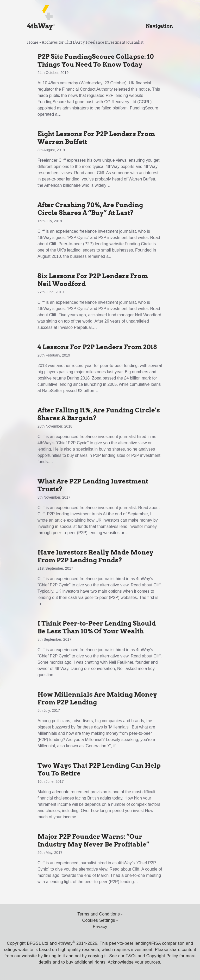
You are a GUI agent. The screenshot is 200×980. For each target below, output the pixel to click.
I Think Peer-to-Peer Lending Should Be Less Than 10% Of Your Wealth (97, 627)
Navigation (159, 26)
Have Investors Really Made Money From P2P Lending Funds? (95, 556)
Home (33, 42)
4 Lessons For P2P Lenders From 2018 (97, 347)
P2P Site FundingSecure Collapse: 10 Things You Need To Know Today (96, 60)
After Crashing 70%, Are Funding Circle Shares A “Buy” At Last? (90, 209)
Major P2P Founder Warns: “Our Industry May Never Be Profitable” (93, 840)
